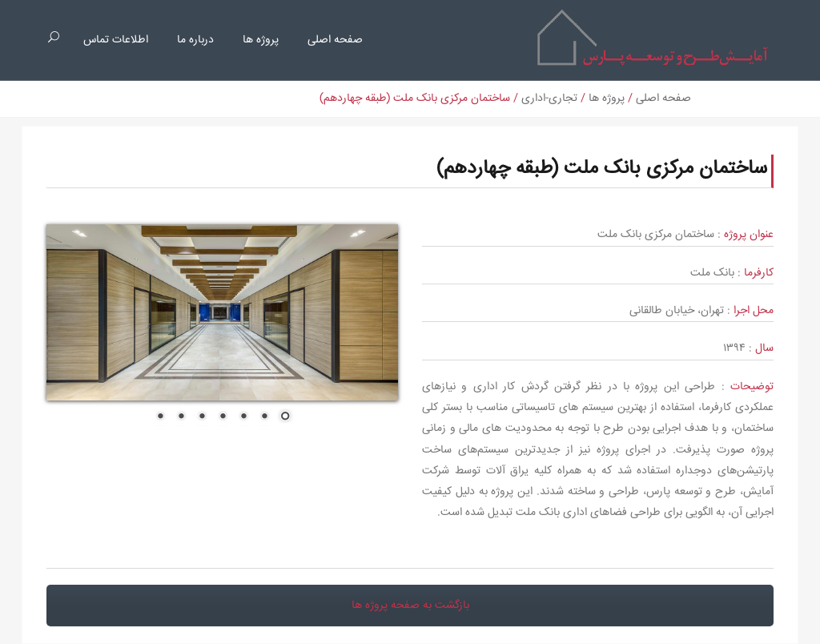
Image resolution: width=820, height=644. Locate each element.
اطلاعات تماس (116, 40)
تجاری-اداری (549, 99)
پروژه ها (261, 40)
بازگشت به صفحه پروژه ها (410, 606)
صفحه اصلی (335, 40)
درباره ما (195, 40)
